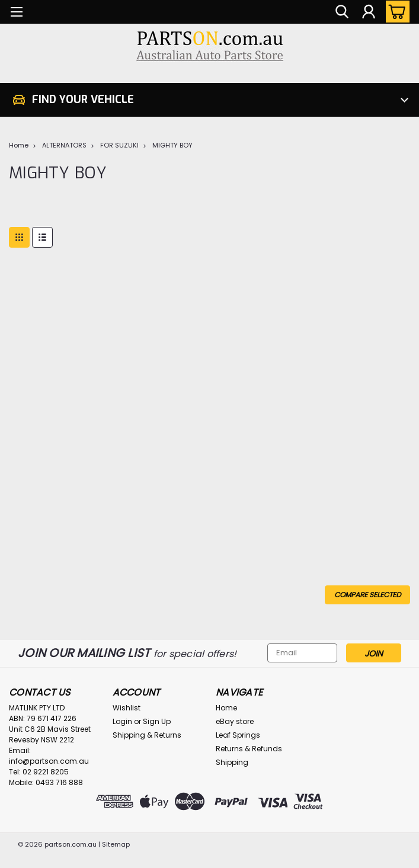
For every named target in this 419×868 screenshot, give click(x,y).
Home (19, 145)
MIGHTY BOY (172, 145)
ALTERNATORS (64, 145)
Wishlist (127, 708)
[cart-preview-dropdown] (395, 12)
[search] (342, 12)
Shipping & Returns (147, 735)
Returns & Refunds (249, 749)
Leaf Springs (238, 735)
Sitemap (116, 844)
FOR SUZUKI (119, 145)
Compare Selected (367, 595)
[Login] (369, 12)
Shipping (232, 762)
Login (122, 721)
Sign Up (157, 721)
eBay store (235, 721)
